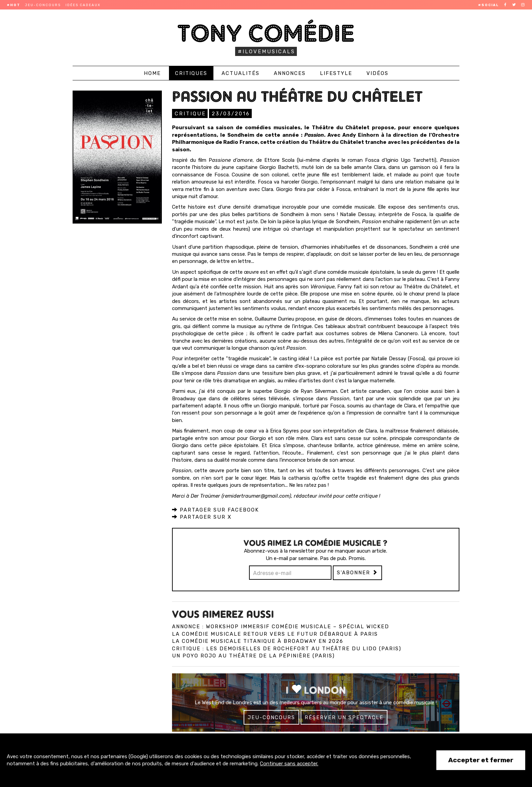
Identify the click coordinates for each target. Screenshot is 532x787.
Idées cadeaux (83, 5)
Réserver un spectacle (344, 717)
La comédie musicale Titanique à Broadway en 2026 (258, 641)
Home (152, 73)
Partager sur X (202, 517)
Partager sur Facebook (215, 510)
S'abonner (357, 572)
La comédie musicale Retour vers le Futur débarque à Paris (275, 634)
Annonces (290, 73)
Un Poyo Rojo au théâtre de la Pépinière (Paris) (253, 655)
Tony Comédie (266, 33)
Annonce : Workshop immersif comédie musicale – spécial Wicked (281, 626)
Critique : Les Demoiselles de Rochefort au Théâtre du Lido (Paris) (287, 648)
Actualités (241, 73)
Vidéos (377, 73)
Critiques (191, 73)
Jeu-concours (43, 5)
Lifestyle (336, 73)
